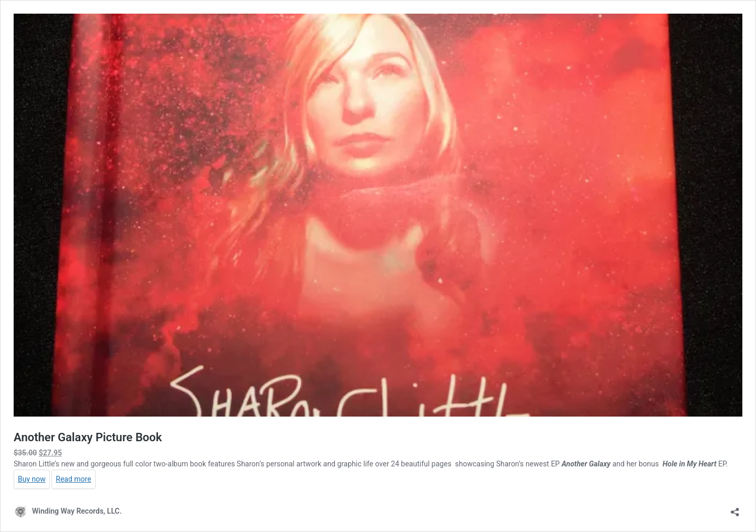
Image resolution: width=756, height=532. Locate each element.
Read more (73, 479)
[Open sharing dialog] (735, 509)
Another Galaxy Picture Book (88, 437)
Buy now (32, 479)
